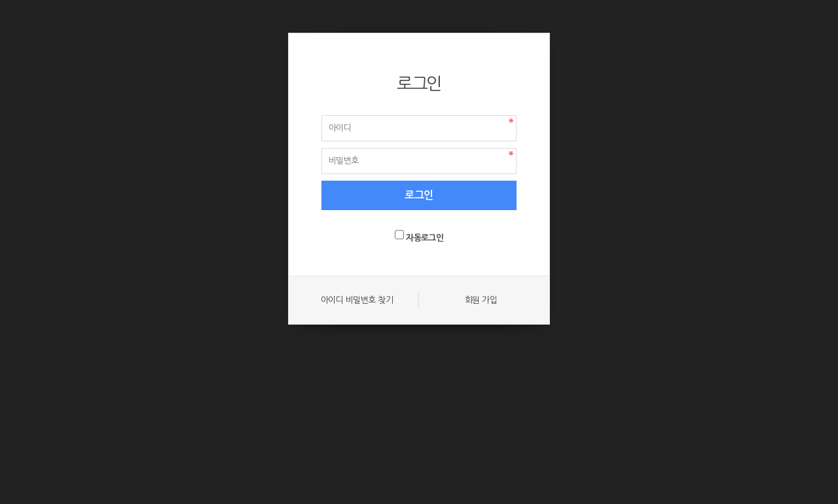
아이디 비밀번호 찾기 (357, 300)
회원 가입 (481, 300)
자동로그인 (425, 238)
